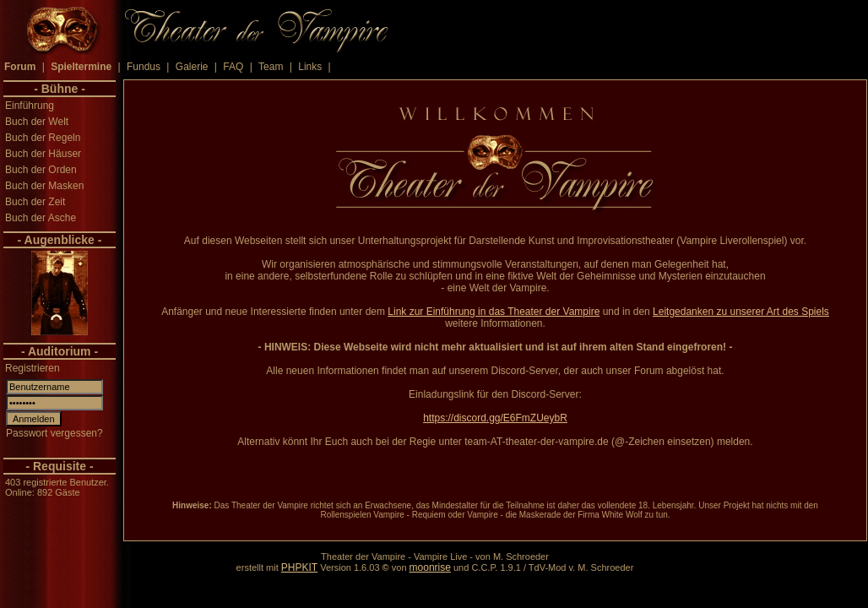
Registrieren (33, 368)
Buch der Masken (44, 186)
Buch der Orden (41, 170)
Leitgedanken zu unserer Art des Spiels (741, 312)
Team (271, 67)
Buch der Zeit (35, 202)
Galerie (192, 67)
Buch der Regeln (43, 138)
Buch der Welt (37, 122)
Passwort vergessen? (54, 433)
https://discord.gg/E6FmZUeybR (495, 418)
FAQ (233, 67)
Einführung (30, 106)
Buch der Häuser (43, 154)
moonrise (430, 567)
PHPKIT (299, 567)
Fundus (144, 67)
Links (310, 67)
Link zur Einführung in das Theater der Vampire (494, 312)
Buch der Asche (41, 218)
